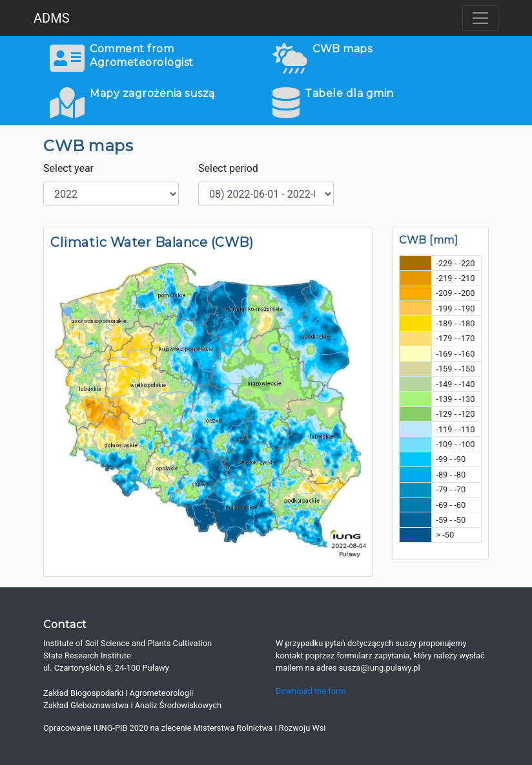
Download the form (311, 691)
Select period (228, 168)
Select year (68, 168)
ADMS (52, 18)
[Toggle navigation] (480, 18)
